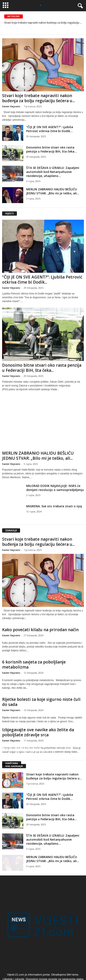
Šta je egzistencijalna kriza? (26, 750)
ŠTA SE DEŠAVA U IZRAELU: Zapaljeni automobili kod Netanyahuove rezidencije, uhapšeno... (53, 172)
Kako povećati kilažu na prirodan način (40, 630)
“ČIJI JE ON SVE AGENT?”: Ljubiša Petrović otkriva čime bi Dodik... (50, 129)
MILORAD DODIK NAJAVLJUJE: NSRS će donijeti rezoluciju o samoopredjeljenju (55, 488)
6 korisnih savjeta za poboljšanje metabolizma (34, 665)
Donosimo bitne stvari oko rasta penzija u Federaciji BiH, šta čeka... (52, 149)
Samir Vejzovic (11, 106)
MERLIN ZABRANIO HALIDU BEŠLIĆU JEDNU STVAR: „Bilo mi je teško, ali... (53, 191)
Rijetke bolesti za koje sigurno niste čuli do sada (41, 702)
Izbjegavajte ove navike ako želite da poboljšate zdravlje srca (38, 732)
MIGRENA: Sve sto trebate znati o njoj (54, 506)
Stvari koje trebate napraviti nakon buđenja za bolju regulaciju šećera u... (38, 98)
